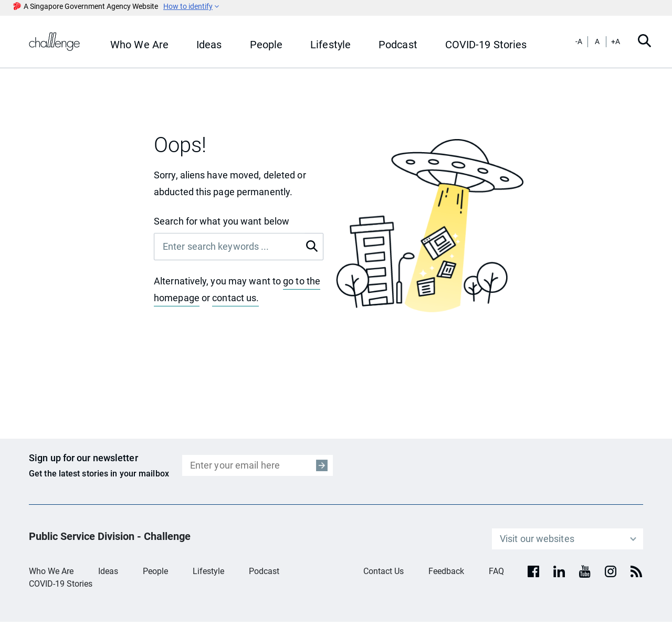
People (155, 571)
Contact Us (384, 571)
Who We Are (51, 571)
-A (579, 41)
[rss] (636, 571)
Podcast (264, 571)
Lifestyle (208, 571)
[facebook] (533, 571)
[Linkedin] (559, 571)
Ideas (108, 571)
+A (616, 41)
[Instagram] (611, 571)
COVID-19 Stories (61, 584)
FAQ (496, 571)
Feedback (446, 571)
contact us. (235, 298)
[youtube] (585, 571)
